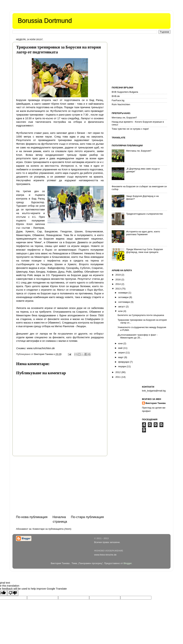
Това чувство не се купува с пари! (130, 129)
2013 (118, 289)
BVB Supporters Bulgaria (125, 92)
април (122, 353)
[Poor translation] (13, 593)
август (122, 307)
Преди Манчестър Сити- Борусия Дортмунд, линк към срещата (144, 251)
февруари (124, 362)
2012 (118, 372)
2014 (118, 284)
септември (124, 302)
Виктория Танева (156, 403)
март (121, 357)
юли (121, 311)
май (121, 348)
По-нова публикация (32, 517)
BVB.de (116, 96)
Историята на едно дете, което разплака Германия (143, 233)
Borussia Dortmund (45, 21)
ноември (123, 293)
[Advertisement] (60, 485)
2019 (118, 275)
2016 (118, 279)
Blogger (128, 563)
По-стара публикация (87, 517)
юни (121, 343)
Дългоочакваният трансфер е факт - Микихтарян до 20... (138, 336)
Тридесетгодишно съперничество (144, 214)
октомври (124, 297)
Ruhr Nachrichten (121, 104)
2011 (118, 377)
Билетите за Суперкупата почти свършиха (141, 315)
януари (122, 366)
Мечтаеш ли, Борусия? (124, 118)
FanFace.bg (118, 100)
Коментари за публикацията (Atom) (52, 529)
